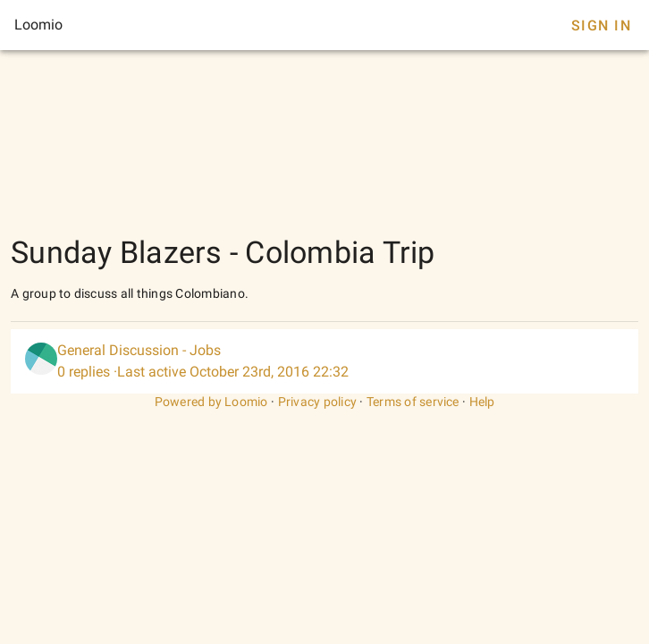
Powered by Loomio (211, 402)
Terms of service (413, 402)
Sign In (601, 25)
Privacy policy (318, 402)
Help (482, 402)
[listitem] (324, 361)
